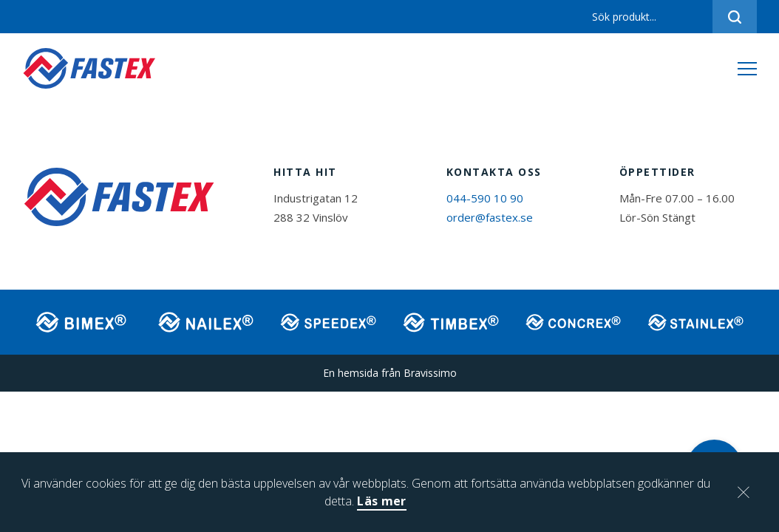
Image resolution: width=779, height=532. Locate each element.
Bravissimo (430, 373)
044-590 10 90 (485, 198)
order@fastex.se (490, 217)
